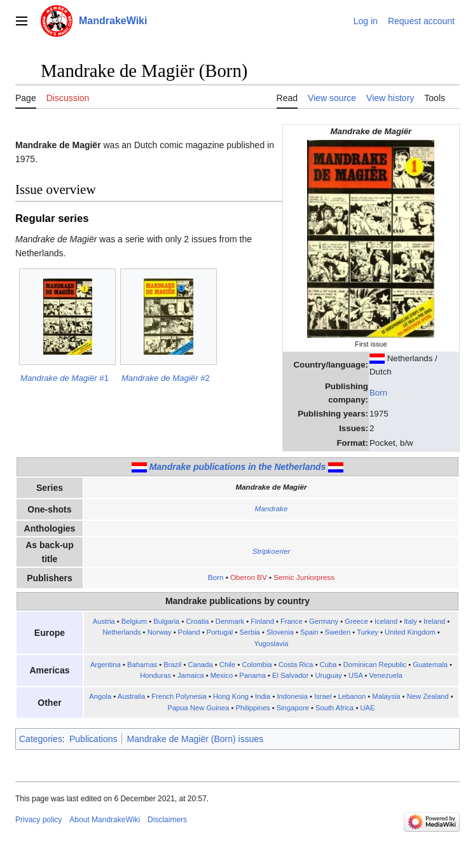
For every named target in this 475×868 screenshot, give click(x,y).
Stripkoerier (272, 551)
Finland (262, 621)
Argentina (106, 665)
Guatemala (430, 665)
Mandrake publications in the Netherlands (238, 467)
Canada (200, 665)
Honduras (155, 675)
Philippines (253, 708)
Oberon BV (249, 577)
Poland (189, 632)
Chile (228, 665)
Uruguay (328, 675)
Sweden (338, 632)
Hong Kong (231, 696)
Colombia (257, 665)
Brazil (172, 665)
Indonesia (292, 696)
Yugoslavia (271, 644)
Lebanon (352, 696)
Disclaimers (167, 820)
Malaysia (386, 696)
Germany (324, 621)
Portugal (220, 632)
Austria (104, 621)
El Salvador (290, 675)
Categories (41, 739)
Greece (356, 621)
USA (355, 675)
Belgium (134, 621)
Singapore (293, 708)
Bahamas (142, 665)
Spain (309, 632)
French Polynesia (179, 696)
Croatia (197, 621)
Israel (323, 696)
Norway (160, 632)
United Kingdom (410, 632)
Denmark (230, 621)
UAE (367, 708)
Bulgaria (166, 621)
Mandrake (272, 508)
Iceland (386, 621)
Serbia (250, 632)
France (292, 621)
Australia (132, 696)
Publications (93, 739)
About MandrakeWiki (105, 820)
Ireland (434, 621)
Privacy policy (38, 820)
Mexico (222, 675)
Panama (252, 675)
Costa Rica (296, 665)
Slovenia (280, 632)
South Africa (334, 708)
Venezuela (385, 675)
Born (378, 393)
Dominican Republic (375, 665)
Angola (100, 696)
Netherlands (121, 632)
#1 (65, 378)
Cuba (328, 665)
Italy (410, 621)
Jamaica (191, 675)
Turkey (368, 632)
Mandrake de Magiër (271, 487)
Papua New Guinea (198, 708)
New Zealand (428, 696)
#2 (166, 378)
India (263, 696)
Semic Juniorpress (304, 577)
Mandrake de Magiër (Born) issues (195, 739)
